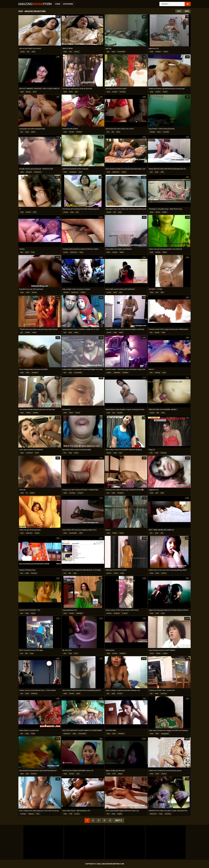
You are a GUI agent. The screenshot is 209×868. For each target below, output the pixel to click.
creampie (73, 172)
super (32, 493)
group (28, 92)
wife (162, 172)
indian (166, 52)
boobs (115, 92)
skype (120, 774)
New (187, 11)
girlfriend (116, 172)
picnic (109, 573)
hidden (158, 52)
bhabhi (36, 413)
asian (76, 332)
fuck (33, 252)
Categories (68, 4)
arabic (109, 373)
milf (157, 613)
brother (79, 132)
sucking (72, 493)
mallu (158, 653)
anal (80, 172)
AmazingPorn (35, 4)
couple (80, 493)
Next (119, 820)
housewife (121, 52)
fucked (125, 613)
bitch (71, 413)
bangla (152, 132)
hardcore (74, 252)
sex (108, 52)
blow (37, 453)
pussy (22, 52)
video (33, 132)
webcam (29, 533)
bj (27, 493)
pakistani (117, 373)
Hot (179, 11)
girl (76, 92)
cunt (108, 774)
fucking (122, 92)
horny (78, 413)
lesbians (34, 693)
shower (66, 292)
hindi (121, 533)
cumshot (29, 453)
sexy (33, 52)
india (122, 573)
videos (77, 52)
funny (158, 212)
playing (31, 814)
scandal (166, 132)
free (114, 774)
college (23, 814)
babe (122, 252)
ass (71, 52)
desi (159, 132)
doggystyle (165, 734)
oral (78, 774)
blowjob (29, 172)
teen (35, 92)
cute (28, 292)
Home (58, 4)
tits (28, 52)
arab (162, 493)
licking (157, 373)
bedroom (38, 172)
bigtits (120, 814)
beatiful (125, 373)
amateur (35, 373)
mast (34, 332)
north (116, 573)
